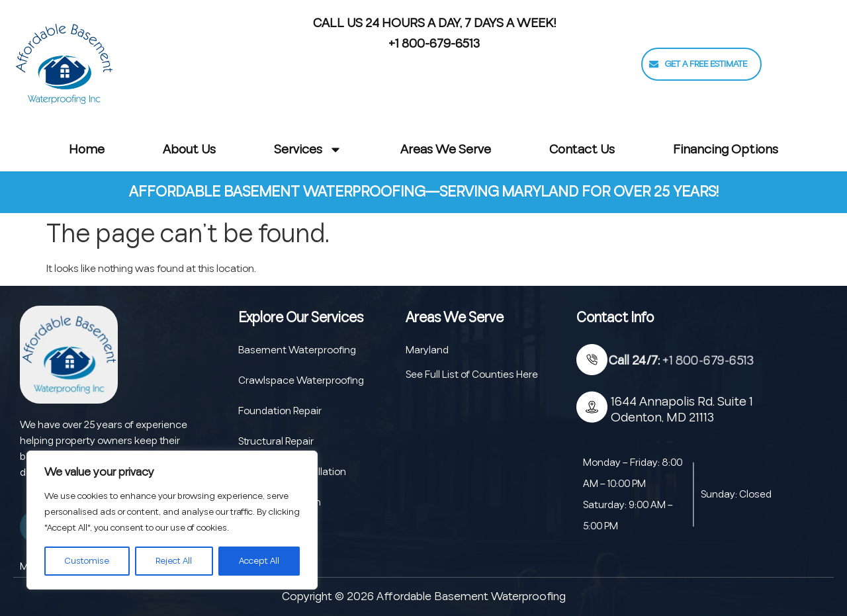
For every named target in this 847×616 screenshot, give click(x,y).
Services (308, 150)
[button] (701, 64)
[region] (172, 520)
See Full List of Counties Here (472, 374)
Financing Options (726, 150)
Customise (87, 561)
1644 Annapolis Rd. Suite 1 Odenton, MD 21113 (682, 410)
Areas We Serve (446, 150)
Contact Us (582, 150)
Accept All (259, 561)
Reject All (174, 561)
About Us (189, 150)
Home (87, 150)
